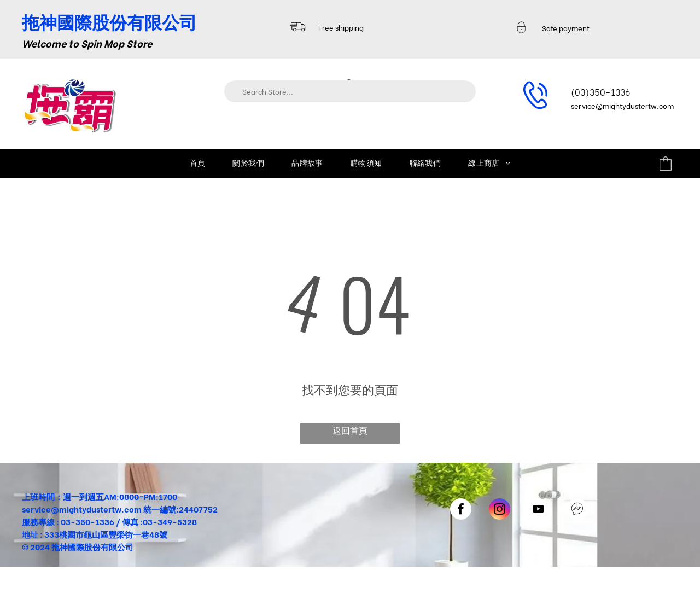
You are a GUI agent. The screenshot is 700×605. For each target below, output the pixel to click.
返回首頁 (350, 430)
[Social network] (577, 510)
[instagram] (500, 510)
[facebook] (461, 510)
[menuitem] (198, 162)
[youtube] (538, 510)
